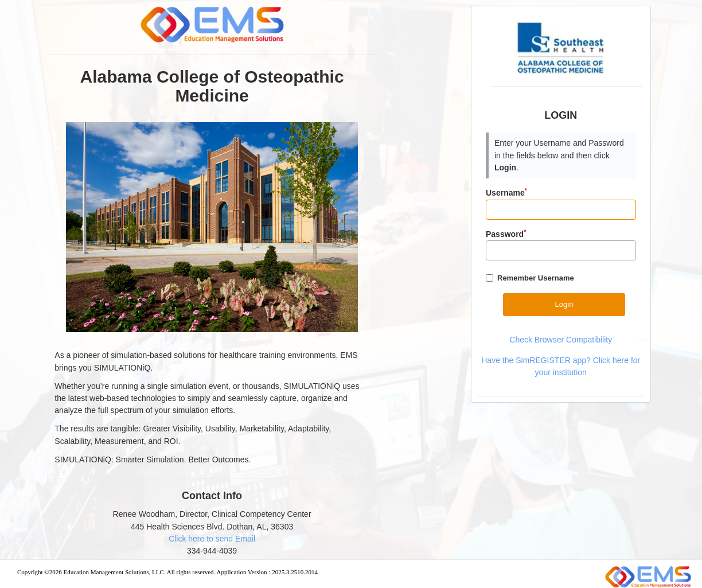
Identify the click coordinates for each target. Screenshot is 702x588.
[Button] (564, 304)
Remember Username (536, 278)
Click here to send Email (212, 539)
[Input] (561, 210)
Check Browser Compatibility (561, 340)
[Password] (561, 250)
